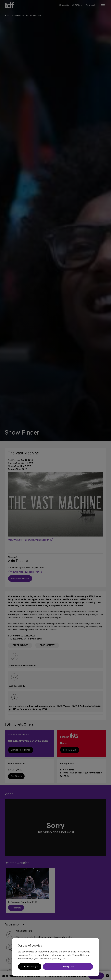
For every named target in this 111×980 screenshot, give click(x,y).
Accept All (68, 967)
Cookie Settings (30, 967)
